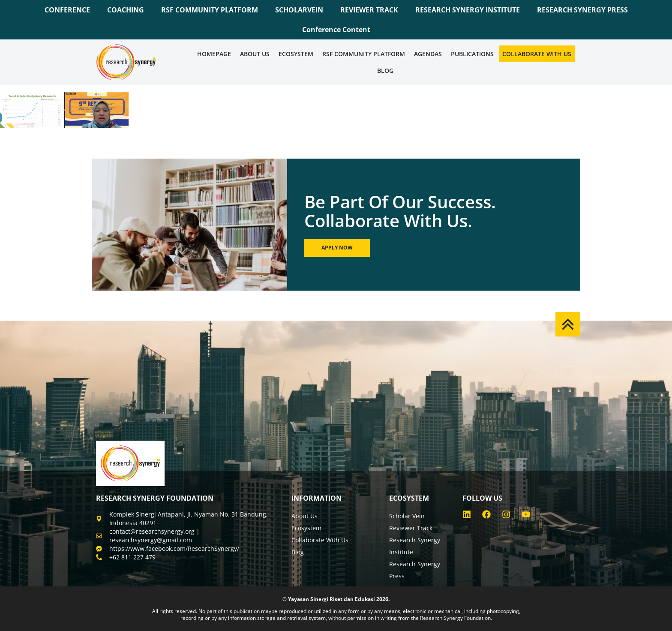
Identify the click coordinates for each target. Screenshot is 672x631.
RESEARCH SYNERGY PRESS (582, 10)
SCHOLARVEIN (299, 10)
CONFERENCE (67, 10)
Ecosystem (296, 54)
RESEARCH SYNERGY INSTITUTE (468, 10)
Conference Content (336, 30)
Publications (472, 54)
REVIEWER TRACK (369, 10)
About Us (255, 54)
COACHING (126, 10)
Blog (385, 71)
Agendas (428, 54)
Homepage (214, 54)
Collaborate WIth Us (537, 54)
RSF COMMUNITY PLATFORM (210, 10)
